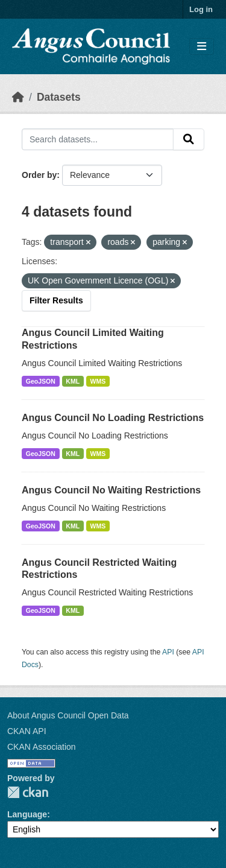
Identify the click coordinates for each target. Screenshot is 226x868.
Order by (39, 175)
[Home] (18, 97)
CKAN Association (42, 747)
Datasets (59, 97)
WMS (98, 381)
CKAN (28, 792)
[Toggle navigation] (202, 47)
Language (27, 814)
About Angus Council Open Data (68, 715)
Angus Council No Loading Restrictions (113, 418)
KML (73, 381)
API (168, 652)
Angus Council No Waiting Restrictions (111, 490)
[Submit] (189, 139)
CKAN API (27, 731)
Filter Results (56, 300)
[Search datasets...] (98, 139)
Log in (201, 9)
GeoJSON (41, 381)
